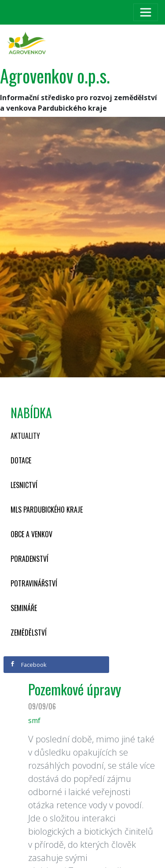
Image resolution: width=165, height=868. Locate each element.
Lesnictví (24, 485)
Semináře (24, 608)
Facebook (28, 665)
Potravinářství (34, 583)
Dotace (21, 460)
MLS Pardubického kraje (47, 510)
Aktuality (25, 436)
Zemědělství (29, 633)
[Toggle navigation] (146, 12)
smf (34, 720)
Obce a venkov (31, 534)
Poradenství (29, 559)
